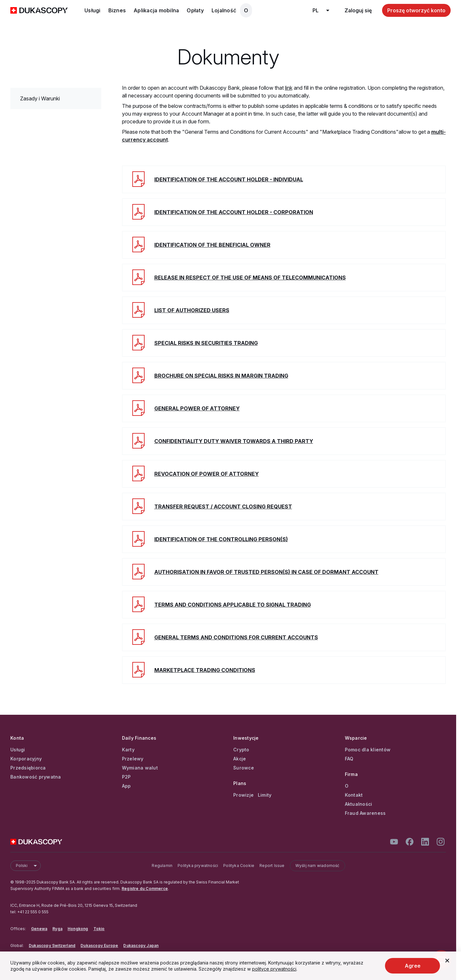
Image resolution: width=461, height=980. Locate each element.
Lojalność (224, 10)
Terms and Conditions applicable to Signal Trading (233, 605)
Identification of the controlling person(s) (221, 539)
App (126, 786)
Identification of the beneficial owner (212, 245)
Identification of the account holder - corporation (234, 212)
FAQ (349, 759)
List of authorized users (192, 310)
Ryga (57, 929)
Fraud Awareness (365, 813)
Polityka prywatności (198, 866)
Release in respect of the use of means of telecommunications (250, 278)
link (289, 88)
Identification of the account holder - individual (229, 179)
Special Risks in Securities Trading (206, 343)
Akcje (240, 759)
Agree (413, 966)
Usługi (93, 10)
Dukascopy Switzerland (52, 946)
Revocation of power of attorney (207, 474)
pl (323, 10)
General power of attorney (197, 408)
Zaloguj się (358, 10)
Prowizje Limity (252, 795)
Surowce (244, 768)
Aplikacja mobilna (156, 10)
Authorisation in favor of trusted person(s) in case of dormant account (266, 572)
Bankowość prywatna (36, 777)
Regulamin (162, 866)
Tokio (99, 929)
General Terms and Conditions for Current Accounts (236, 637)
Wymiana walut (140, 768)
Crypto (241, 750)
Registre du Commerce (145, 889)
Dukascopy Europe (99, 946)
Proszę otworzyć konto (416, 10)
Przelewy (133, 759)
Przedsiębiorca (28, 768)
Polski (28, 866)
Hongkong (78, 929)
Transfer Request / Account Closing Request (223, 507)
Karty (128, 750)
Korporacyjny (26, 759)
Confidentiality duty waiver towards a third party (234, 441)
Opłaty (195, 10)
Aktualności (359, 804)
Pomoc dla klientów (368, 750)
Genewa (39, 929)
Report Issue (272, 866)
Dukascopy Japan (141, 946)
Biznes (117, 10)
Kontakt (354, 795)
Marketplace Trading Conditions (205, 670)
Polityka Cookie (239, 866)
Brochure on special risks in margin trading (221, 376)
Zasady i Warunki (40, 98)
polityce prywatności (274, 969)
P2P (126, 777)
